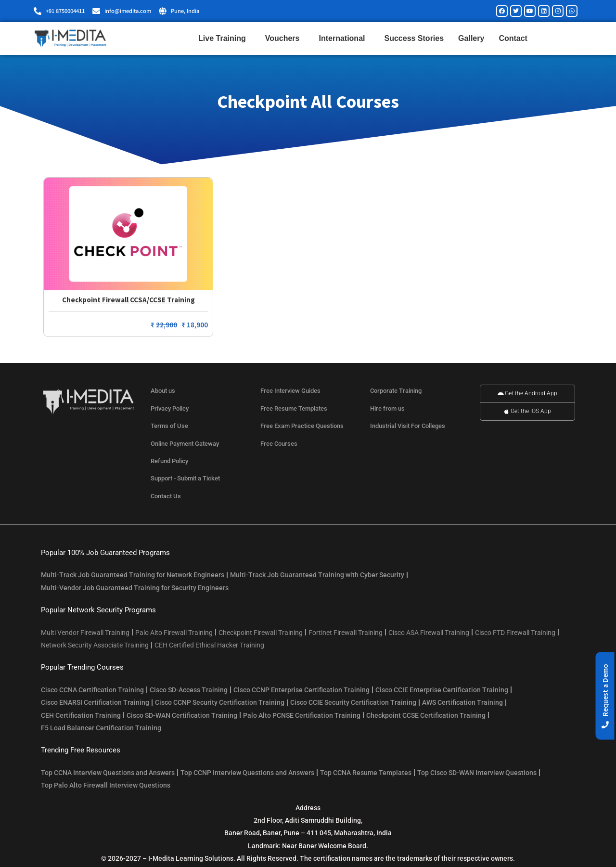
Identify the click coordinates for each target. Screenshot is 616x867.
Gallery (471, 38)
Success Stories (414, 38)
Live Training (225, 39)
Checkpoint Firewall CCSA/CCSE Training (128, 300)
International (344, 39)
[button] (605, 696)
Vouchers (285, 39)
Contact (513, 38)
